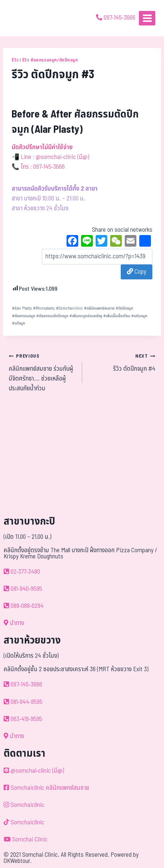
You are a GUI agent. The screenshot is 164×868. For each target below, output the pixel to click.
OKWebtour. (18, 861)
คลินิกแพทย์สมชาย (99, 308)
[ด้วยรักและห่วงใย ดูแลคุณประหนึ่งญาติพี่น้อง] (26, 18)
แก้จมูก (19, 323)
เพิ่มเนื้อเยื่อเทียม (117, 316)
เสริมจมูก (139, 316)
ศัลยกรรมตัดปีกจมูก (52, 316)
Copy (137, 272)
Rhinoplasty (44, 308)
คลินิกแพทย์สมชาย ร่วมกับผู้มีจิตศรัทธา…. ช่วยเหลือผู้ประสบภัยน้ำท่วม (42, 372)
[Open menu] (147, 18)
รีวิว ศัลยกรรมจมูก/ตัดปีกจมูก (50, 60)
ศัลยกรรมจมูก (24, 316)
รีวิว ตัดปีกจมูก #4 (122, 362)
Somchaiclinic (69, 308)
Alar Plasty (22, 308)
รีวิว (15, 60)
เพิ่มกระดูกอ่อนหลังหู (86, 316)
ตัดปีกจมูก (124, 308)
